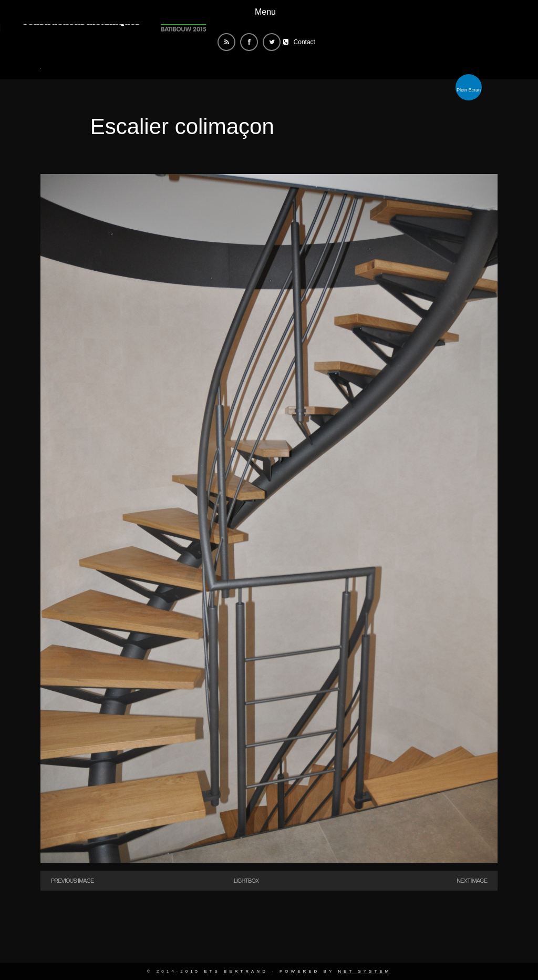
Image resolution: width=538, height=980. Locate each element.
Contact (304, 42)
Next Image (472, 881)
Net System (364, 971)
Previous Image (72, 881)
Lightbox (246, 881)
